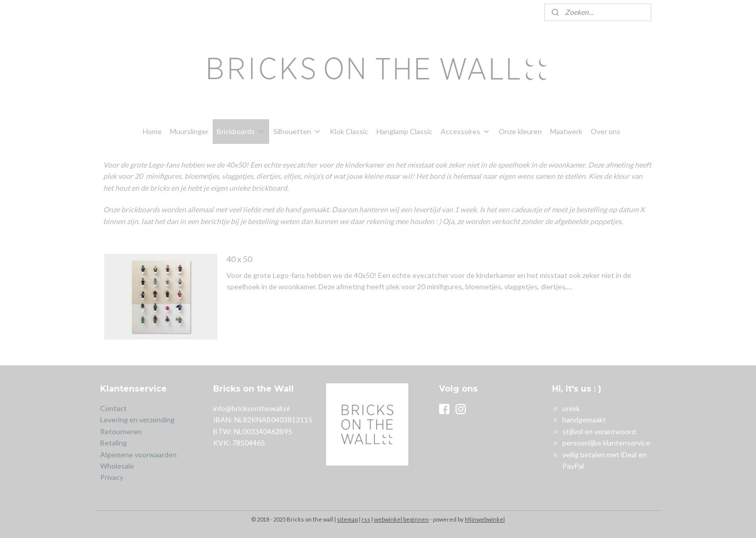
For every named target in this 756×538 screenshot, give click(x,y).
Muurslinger (189, 131)
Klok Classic (349, 131)
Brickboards (241, 131)
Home (152, 131)
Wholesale (117, 466)
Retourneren (122, 431)
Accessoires (466, 131)
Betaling (114, 443)
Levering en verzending (137, 420)
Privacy (112, 477)
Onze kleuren (520, 131)
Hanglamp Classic (404, 131)
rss (366, 519)
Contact (114, 408)
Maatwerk (566, 131)
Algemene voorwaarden (138, 454)
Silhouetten (297, 131)
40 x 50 (239, 259)
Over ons (606, 131)
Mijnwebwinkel (485, 519)
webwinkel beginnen (401, 519)
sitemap (347, 519)
